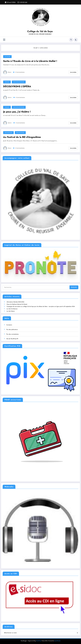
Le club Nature (11, 311)
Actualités (7, 57)
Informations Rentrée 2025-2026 (15, 302)
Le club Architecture (12, 309)
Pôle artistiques (20, 133)
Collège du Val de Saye (40, 31)
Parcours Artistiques (19, 82)
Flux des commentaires (12, 334)
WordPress (39, 641)
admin (10, 98)
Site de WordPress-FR (12, 339)
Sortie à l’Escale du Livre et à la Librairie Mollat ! (30, 61)
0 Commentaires (20, 72)
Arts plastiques (8, 133)
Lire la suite (73, 72)
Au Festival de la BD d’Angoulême (22, 137)
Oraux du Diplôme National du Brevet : (17, 304)
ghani (9, 72)
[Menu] (4, 40)
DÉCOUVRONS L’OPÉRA (17, 86)
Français (7, 82)
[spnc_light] (76, 40)
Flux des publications (12, 330)
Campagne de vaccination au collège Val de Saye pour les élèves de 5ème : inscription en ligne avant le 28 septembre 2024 (41, 306)
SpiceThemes (57, 641)
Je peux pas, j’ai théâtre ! (17, 112)
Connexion (9, 325)
